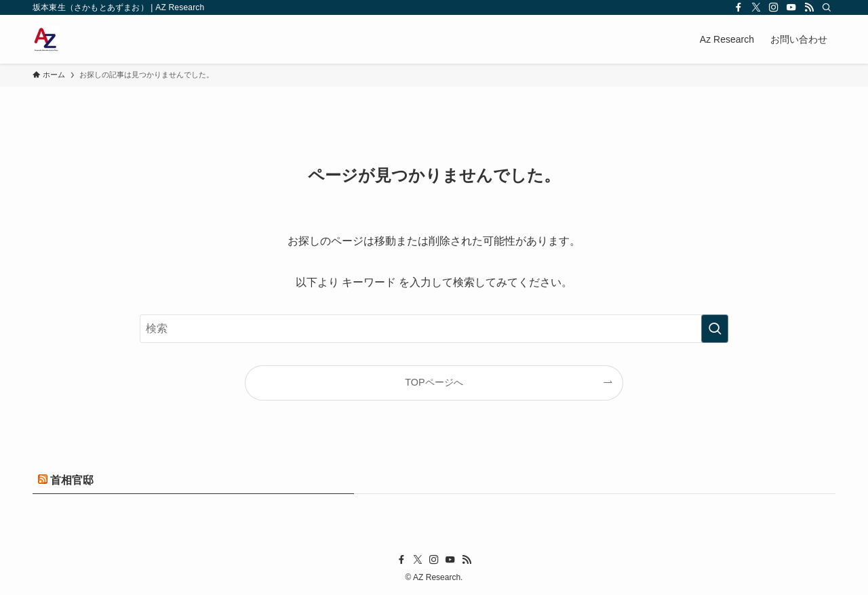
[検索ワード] (434, 329)
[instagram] (774, 7)
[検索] (827, 7)
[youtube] (791, 7)
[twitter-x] (756, 7)
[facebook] (738, 7)
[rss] (809, 7)
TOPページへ (434, 382)
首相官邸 (72, 480)
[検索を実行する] (715, 329)
